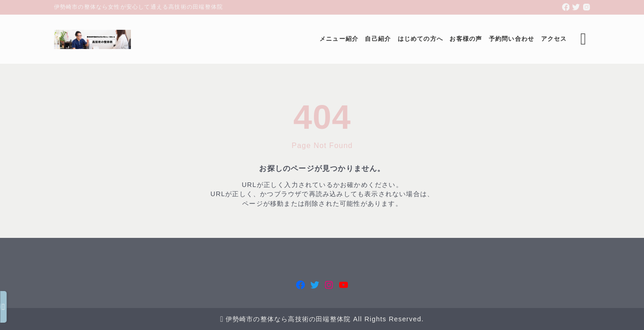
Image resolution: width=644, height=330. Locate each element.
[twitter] (576, 7)
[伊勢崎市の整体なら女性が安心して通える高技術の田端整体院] (93, 39)
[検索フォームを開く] (584, 39)
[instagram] (587, 7)
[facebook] (566, 7)
